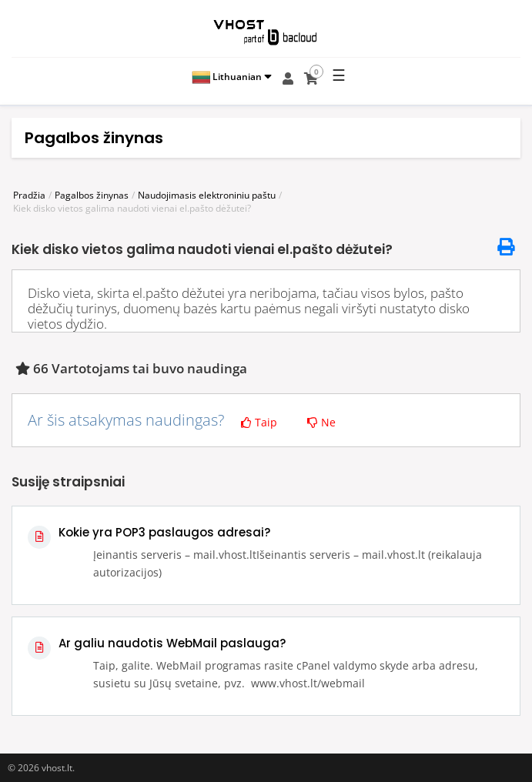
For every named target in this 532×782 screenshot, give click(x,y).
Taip (259, 422)
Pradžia (29, 195)
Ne (321, 422)
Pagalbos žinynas (92, 195)
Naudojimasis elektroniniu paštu (207, 195)
